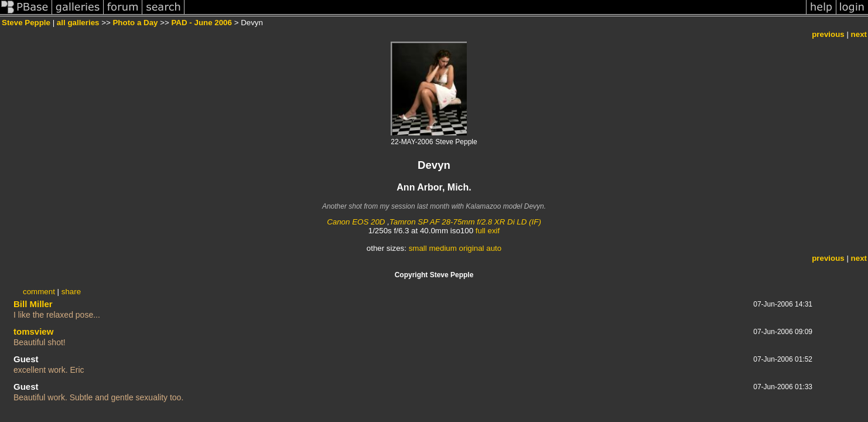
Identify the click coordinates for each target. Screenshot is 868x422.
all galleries (78, 23)
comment (39, 292)
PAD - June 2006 (201, 23)
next (859, 34)
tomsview (33, 331)
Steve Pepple (26, 23)
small (418, 248)
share (71, 292)
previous (828, 34)
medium (442, 248)
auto (494, 248)
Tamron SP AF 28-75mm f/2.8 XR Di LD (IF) (465, 222)
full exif (488, 231)
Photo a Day (135, 23)
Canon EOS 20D (356, 222)
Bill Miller (33, 304)
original (472, 248)
